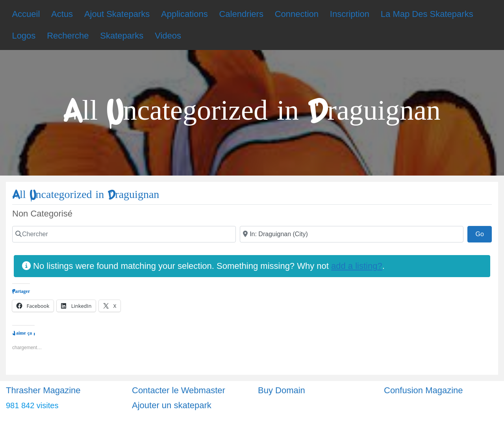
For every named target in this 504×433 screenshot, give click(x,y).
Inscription (350, 14)
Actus (62, 14)
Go (484, 233)
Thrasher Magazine (43, 390)
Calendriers (241, 14)
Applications (184, 14)
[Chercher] (124, 234)
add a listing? (357, 266)
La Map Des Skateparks (427, 14)
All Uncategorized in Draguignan (86, 195)
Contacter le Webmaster (179, 390)
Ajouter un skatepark (172, 405)
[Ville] (352, 234)
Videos (168, 36)
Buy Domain (282, 390)
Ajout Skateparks (117, 14)
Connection (297, 14)
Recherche (68, 36)
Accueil (26, 14)
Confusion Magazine (423, 390)
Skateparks (122, 36)
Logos (24, 36)
